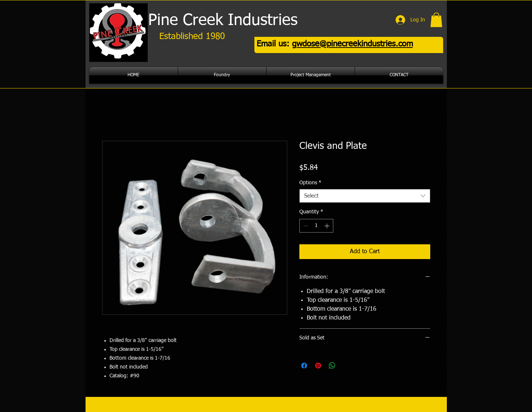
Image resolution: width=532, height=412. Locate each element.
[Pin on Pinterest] (318, 366)
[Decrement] (305, 226)
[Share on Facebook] (304, 366)
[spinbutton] (316, 226)
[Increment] (328, 226)
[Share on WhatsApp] (332, 366)
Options (310, 183)
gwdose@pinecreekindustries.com (352, 44)
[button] (436, 20)
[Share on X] (346, 366)
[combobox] (365, 196)
